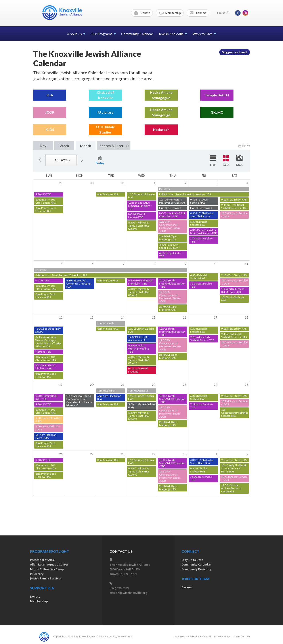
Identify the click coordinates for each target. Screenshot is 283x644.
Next (82, 160)
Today (100, 161)
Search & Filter (114, 146)
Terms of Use (242, 636)
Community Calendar (137, 34)
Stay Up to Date (192, 560)
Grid (226, 161)
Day (43, 146)
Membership (170, 13)
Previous (40, 160)
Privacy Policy (222, 636)
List (213, 161)
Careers (187, 587)
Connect (198, 13)
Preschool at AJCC (42, 560)
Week (64, 146)
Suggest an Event (235, 52)
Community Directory (196, 569)
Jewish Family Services (46, 578)
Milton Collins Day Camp (47, 569)
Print (244, 146)
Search (223, 13)
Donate (142, 13)
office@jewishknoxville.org (128, 593)
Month (86, 146)
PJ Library (37, 574)
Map (239, 161)
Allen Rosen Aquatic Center (49, 564)
